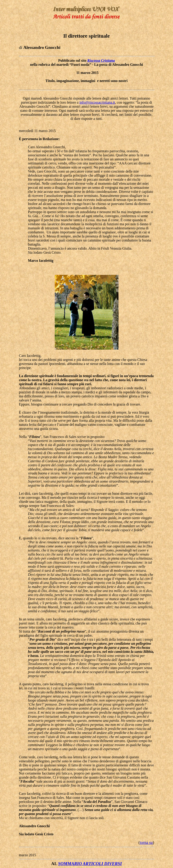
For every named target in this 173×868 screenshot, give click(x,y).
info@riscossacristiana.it (97, 102)
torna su (146, 843)
